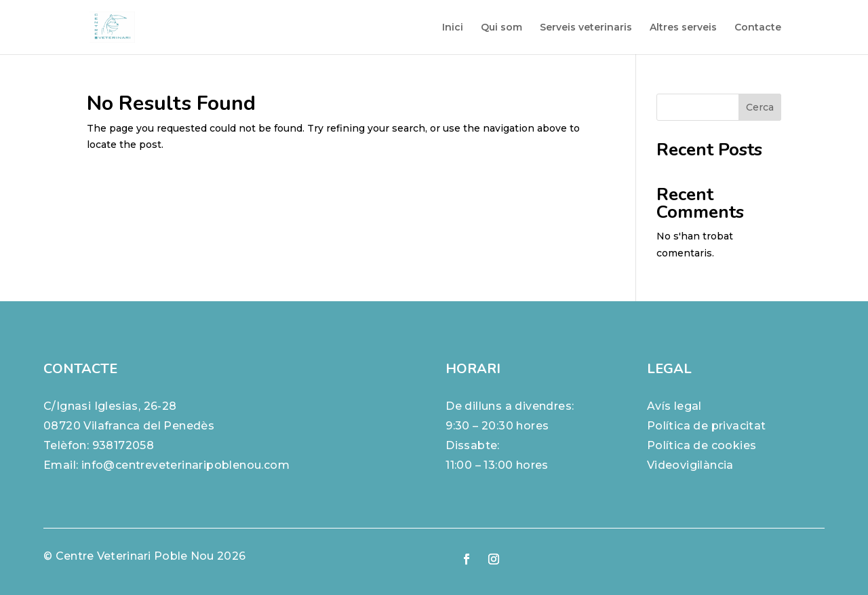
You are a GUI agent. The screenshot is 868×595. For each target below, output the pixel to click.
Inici (453, 28)
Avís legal (674, 406)
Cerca (760, 107)
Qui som (501, 28)
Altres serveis (683, 28)
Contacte (758, 28)
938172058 (123, 445)
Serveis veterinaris (586, 28)
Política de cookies (702, 445)
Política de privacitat (707, 426)
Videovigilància (690, 465)
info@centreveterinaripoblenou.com (185, 465)
